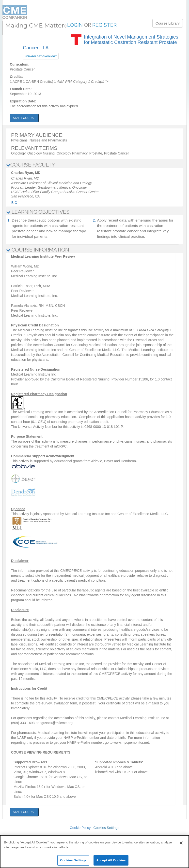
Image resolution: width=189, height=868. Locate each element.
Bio (14, 203)
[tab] (94, 165)
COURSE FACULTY (31, 165)
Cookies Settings (106, 828)
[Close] (181, 843)
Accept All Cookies (111, 860)
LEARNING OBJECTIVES (38, 212)
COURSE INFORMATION (38, 250)
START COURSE (24, 118)
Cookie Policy (80, 828)
